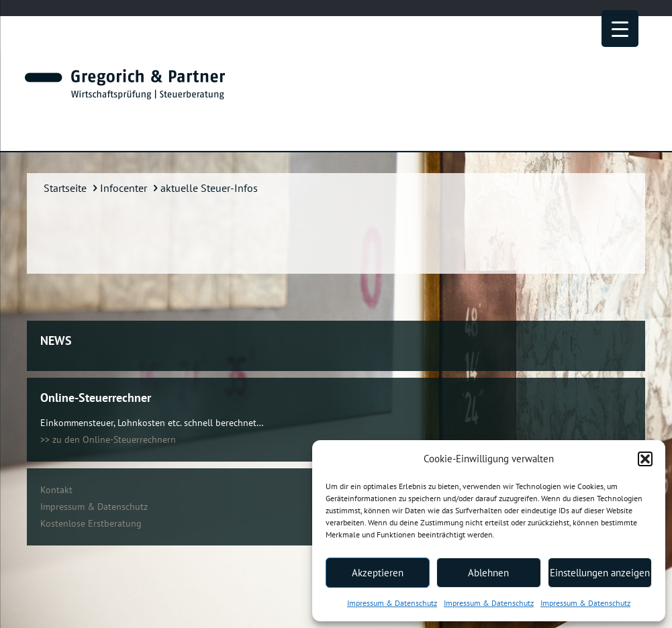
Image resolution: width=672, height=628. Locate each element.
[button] (645, 459)
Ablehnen (488, 573)
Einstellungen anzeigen (600, 573)
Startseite (65, 188)
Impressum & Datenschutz (392, 603)
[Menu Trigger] (620, 29)
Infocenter (124, 188)
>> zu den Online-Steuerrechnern (108, 439)
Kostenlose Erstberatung (91, 523)
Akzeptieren (378, 573)
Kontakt (56, 490)
